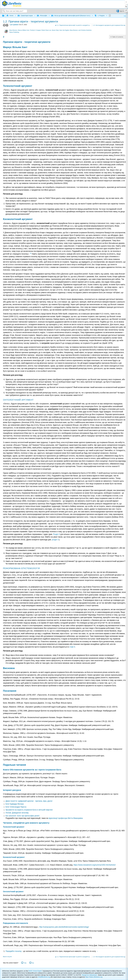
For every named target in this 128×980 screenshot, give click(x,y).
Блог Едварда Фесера (15, 804)
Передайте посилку (14, 951)
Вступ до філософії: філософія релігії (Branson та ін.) (71, 16)
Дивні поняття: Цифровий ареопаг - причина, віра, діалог (29, 801)
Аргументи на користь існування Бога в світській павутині (29, 810)
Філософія (42, 16)
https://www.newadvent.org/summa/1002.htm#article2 (95, 865)
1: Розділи (100, 16)
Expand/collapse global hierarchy (5, 16)
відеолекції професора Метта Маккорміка (66, 818)
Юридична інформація (89, 975)
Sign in (122, 11)
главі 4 (72, 647)
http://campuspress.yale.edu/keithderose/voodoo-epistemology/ (64, 927)
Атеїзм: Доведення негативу (17, 813)
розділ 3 (55, 540)
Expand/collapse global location (125, 15)
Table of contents (118, 37)
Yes (25, 963)
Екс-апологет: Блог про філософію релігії (22, 816)
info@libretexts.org (44, 977)
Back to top (6, 957)
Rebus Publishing (14, 32)
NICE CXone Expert (35, 971)
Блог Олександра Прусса (16, 807)
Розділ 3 (56, 534)
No (33, 963)
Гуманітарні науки (25, 16)
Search (4, 11)
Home (10, 16)
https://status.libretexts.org (94, 977)
